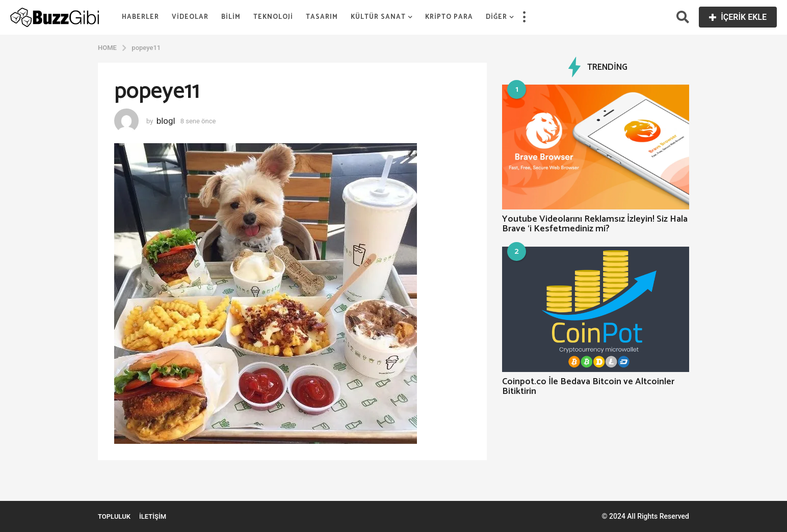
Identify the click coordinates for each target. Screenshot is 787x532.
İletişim (153, 516)
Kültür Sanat (378, 17)
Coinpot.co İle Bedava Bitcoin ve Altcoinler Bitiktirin (588, 387)
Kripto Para (449, 17)
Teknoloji (273, 17)
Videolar (190, 17)
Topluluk (114, 516)
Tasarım (322, 17)
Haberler (140, 17)
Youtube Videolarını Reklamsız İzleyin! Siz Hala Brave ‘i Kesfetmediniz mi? (595, 224)
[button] (524, 17)
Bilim (231, 17)
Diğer (496, 17)
